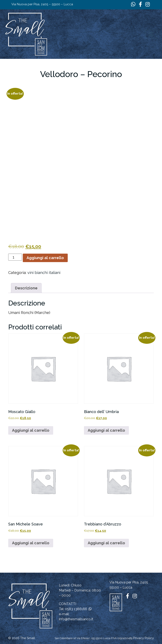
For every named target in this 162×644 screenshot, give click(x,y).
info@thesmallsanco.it (76, 619)
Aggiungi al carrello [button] (31, 430)
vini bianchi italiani (44, 273)
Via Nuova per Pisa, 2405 (129, 582)
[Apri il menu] (151, 34)
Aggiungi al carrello (45, 258)
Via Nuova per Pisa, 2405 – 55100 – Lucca (42, 4)
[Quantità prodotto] (15, 257)
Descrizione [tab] (26, 288)
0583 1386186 (76, 609)
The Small (28, 638)
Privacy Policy (143, 638)
